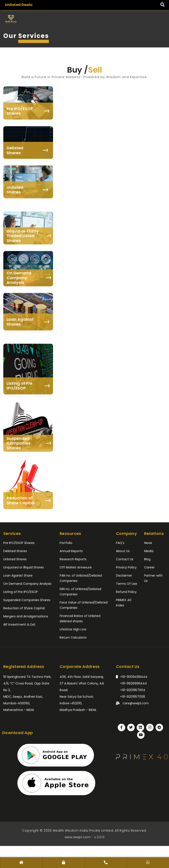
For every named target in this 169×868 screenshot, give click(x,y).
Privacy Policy (126, 567)
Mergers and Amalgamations (26, 616)
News (148, 543)
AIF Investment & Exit (19, 624)
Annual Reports (71, 551)
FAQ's (120, 543)
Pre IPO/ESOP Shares (19, 543)
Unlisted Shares (15, 559)
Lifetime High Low (73, 629)
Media (149, 551)
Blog (147, 559)
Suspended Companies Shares (27, 600)
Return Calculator (73, 637)
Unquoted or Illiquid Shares (24, 567)
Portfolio (66, 543)
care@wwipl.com (132, 703)
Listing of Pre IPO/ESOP (21, 592)
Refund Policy (126, 592)
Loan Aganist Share (18, 576)
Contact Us (125, 559)
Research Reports (73, 559)
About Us (123, 551)
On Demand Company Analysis (27, 584)
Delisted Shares (15, 551)
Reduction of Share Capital (24, 608)
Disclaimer (124, 576)
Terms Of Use (127, 584)
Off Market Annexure (76, 567)
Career (149, 567)
